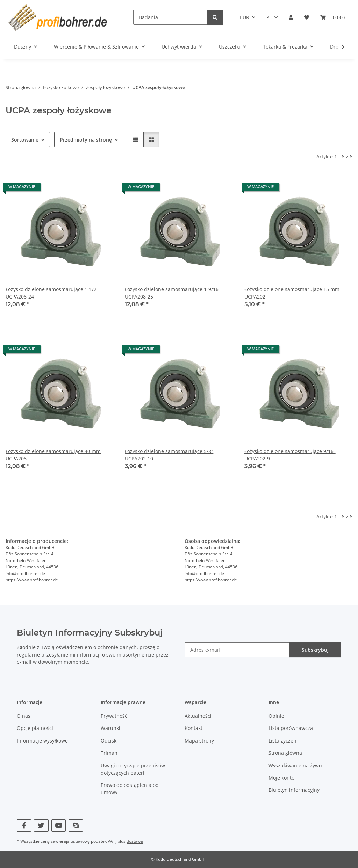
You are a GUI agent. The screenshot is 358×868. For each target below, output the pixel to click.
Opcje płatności (35, 728)
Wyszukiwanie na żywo (295, 765)
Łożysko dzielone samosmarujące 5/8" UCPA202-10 (169, 455)
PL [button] (269, 17)
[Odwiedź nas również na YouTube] (59, 826)
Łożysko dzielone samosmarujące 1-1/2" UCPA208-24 (52, 293)
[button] (291, 17)
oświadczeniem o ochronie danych (96, 647)
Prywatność (114, 716)
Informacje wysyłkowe (42, 741)
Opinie (276, 716)
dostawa (135, 841)
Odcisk (109, 741)
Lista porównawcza (291, 728)
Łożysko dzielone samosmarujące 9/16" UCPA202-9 (290, 455)
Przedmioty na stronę (86, 140)
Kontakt (194, 728)
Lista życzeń (282, 741)
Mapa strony (199, 741)
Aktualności (198, 716)
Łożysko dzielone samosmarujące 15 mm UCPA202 (292, 293)
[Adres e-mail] (237, 650)
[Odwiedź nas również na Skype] (76, 826)
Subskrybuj (315, 650)
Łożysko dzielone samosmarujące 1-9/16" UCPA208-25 (173, 293)
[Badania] (170, 17)
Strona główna (285, 753)
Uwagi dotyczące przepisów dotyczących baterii (133, 769)
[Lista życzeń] (307, 17)
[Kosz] (334, 17)
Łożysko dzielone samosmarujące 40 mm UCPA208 (53, 455)
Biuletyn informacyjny (294, 790)
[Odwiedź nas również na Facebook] (24, 826)
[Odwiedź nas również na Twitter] (41, 826)
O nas (24, 716)
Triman (109, 753)
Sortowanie (25, 140)
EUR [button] (245, 17)
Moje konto (281, 778)
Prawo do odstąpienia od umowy (130, 789)
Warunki (110, 728)
